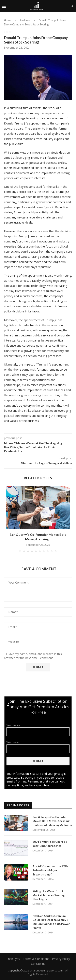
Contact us (38, 964)
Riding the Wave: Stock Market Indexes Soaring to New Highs (50, 895)
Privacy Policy (61, 959)
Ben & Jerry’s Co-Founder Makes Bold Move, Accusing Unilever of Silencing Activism (52, 821)
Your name (38, 730)
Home (8, 20)
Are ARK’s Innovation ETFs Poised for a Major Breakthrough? (50, 870)
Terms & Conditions (36, 959)
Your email (38, 747)
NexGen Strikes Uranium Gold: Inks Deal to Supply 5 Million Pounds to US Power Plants (51, 922)
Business (25, 20)
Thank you (13, 959)
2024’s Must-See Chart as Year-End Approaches (50, 844)
